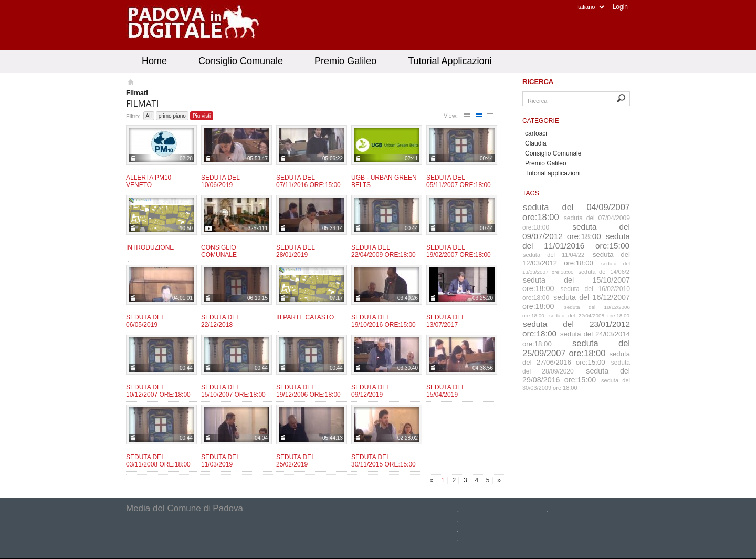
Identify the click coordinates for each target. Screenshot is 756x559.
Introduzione (150, 247)
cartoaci (536, 133)
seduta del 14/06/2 (604, 272)
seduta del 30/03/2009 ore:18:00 (576, 384)
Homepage (130, 84)
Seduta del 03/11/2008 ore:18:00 (158, 461)
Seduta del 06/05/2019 (145, 321)
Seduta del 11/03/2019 (220, 461)
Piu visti (202, 116)
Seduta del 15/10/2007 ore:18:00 (233, 391)
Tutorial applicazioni (553, 173)
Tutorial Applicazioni (450, 61)
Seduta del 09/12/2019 (370, 391)
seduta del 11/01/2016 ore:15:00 (576, 241)
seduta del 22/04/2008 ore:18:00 (589, 315)
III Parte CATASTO (305, 317)
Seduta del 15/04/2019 (445, 391)
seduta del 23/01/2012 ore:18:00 (576, 329)
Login (620, 7)
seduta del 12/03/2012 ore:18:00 (576, 259)
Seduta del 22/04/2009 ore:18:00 (384, 251)
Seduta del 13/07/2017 (445, 321)
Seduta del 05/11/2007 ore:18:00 (459, 181)
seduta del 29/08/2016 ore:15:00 (576, 375)
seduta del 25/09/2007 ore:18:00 (576, 348)
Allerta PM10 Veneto (149, 181)
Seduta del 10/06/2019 (220, 181)
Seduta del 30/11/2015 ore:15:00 (384, 461)
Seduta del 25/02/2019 (295, 461)
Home (154, 61)
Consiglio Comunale (241, 61)
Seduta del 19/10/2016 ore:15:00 (384, 321)
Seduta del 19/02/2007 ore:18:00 (459, 251)
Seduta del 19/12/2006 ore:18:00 (308, 391)
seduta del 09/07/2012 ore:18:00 (576, 231)
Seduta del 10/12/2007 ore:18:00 (158, 391)
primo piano (172, 116)
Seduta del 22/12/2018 (220, 321)
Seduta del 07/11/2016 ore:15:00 (308, 181)
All (149, 116)
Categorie (541, 121)
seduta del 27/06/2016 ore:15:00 (576, 358)
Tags (531, 193)
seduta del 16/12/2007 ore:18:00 (576, 302)
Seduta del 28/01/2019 (295, 251)
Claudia (536, 143)
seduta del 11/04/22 (554, 255)
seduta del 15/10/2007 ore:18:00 (576, 284)
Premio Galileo (345, 61)
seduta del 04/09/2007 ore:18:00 (576, 212)
